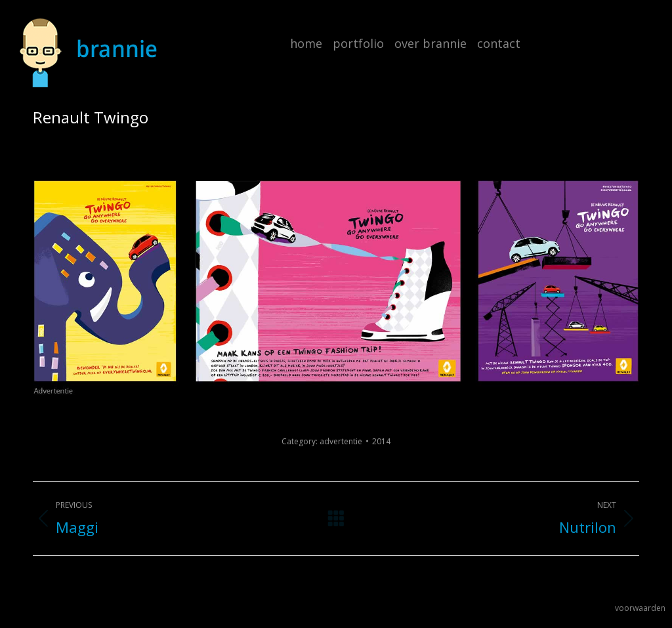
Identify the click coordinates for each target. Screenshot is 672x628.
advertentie (341, 441)
